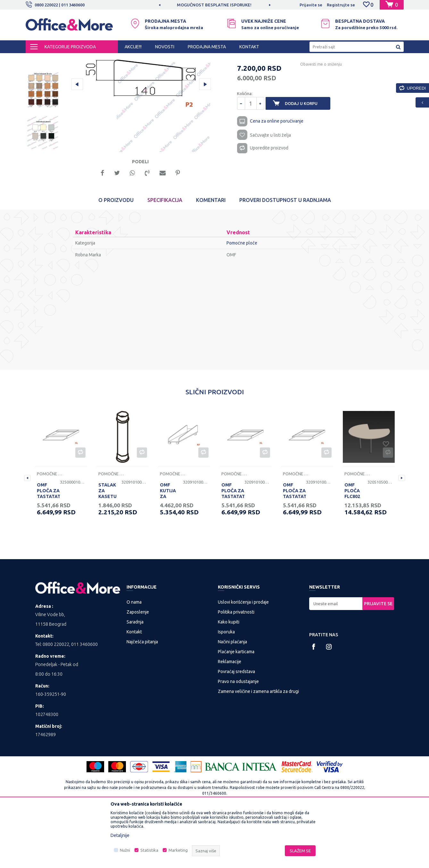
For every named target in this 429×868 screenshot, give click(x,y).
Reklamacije (230, 717)
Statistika (149, 850)
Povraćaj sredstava (236, 727)
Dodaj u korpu (305, 165)
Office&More (38, 59)
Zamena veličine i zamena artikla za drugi (258, 747)
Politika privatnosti (236, 668)
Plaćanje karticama (236, 707)
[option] (215, 5)
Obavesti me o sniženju (317, 125)
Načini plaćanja (232, 697)
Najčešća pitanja (142, 697)
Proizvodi (64, 59)
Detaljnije (120, 835)
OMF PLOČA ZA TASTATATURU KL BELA (48, 550)
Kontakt (134, 687)
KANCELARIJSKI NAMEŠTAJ (104, 59)
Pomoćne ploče (210, 59)
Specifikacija (165, 256)
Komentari (211, 256)
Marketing (178, 850)
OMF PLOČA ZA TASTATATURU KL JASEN (233, 550)
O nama (134, 658)
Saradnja (135, 678)
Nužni (125, 850)
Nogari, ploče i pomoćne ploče (163, 59)
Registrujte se (341, 5)
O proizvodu (116, 256)
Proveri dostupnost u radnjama (285, 256)
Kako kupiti (229, 678)
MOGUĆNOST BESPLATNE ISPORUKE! (214, 5)
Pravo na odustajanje (238, 737)
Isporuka (226, 687)
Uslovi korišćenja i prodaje (243, 658)
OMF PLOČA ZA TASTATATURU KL (294, 550)
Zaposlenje (138, 668)
